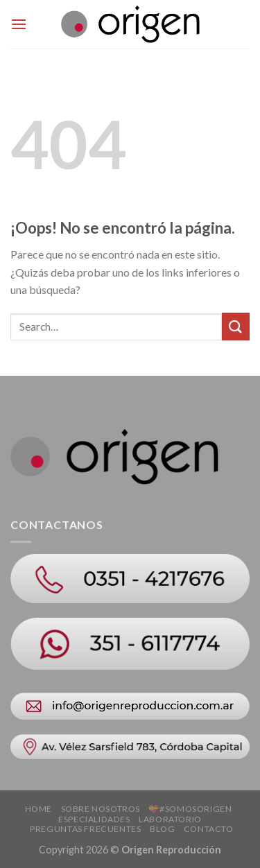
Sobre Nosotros (101, 809)
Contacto (209, 829)
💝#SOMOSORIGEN (190, 809)
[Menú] (19, 24)
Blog (162, 829)
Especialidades (94, 819)
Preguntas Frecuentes (85, 829)
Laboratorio (170, 819)
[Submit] (236, 326)
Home (38, 809)
